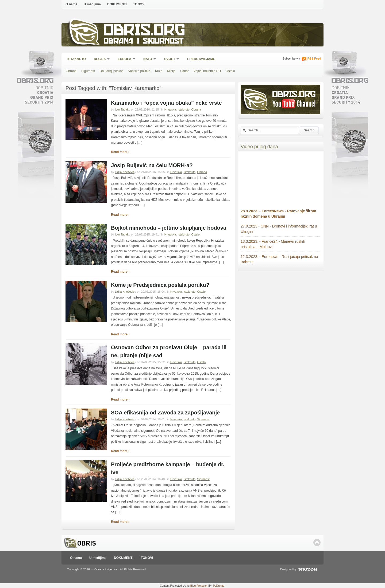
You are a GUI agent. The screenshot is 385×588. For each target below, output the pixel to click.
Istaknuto (77, 59)
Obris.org (145, 31)
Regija (100, 59)
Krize (159, 71)
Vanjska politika (139, 71)
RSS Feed (314, 58)
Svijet (170, 59)
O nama (71, 4)
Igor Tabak (122, 109)
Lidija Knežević (125, 172)
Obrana (71, 71)
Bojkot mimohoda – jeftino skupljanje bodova (169, 228)
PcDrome (219, 586)
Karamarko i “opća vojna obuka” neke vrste (166, 103)
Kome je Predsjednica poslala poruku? (160, 285)
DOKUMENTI (117, 4)
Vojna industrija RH (207, 71)
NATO (148, 59)
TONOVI (139, 4)
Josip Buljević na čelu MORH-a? (152, 165)
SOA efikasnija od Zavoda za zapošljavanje (165, 413)
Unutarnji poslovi (112, 71)
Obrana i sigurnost (143, 42)
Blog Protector (199, 586)
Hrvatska (170, 109)
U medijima (92, 4)
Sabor (184, 71)
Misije (171, 71)
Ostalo (230, 71)
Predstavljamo (201, 59)
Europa (125, 59)
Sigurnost (88, 71)
